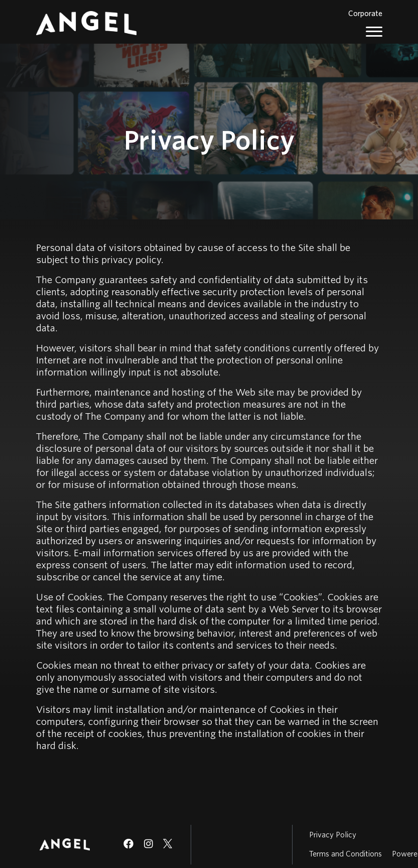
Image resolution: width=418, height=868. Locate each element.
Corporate (365, 14)
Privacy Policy (333, 835)
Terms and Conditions (345, 854)
